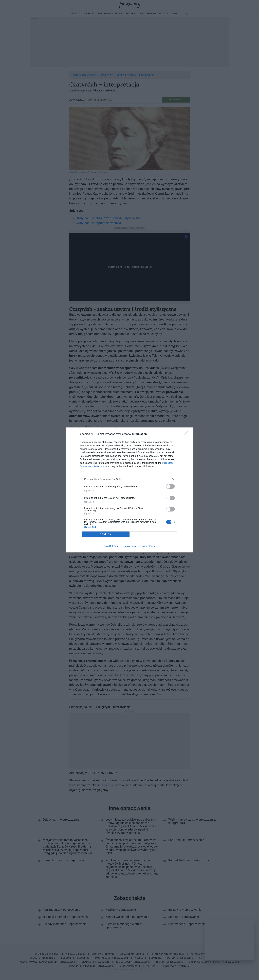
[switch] (170, 486)
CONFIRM (106, 534)
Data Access (129, 546)
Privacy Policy (148, 546)
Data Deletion (111, 546)
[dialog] (129, 490)
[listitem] (129, 479)
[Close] (187, 434)
